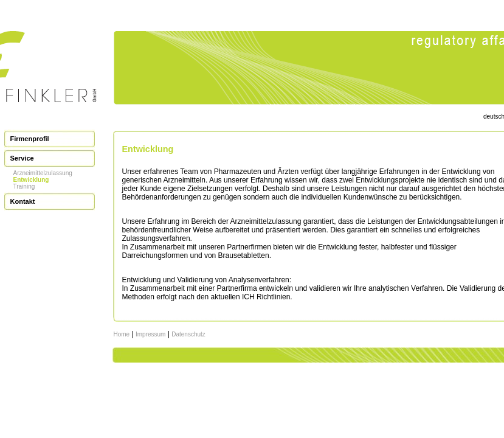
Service (22, 158)
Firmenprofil (30, 139)
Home (122, 334)
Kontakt (23, 201)
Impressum (150, 334)
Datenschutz (188, 334)
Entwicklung (31, 180)
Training (24, 186)
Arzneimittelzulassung (43, 173)
